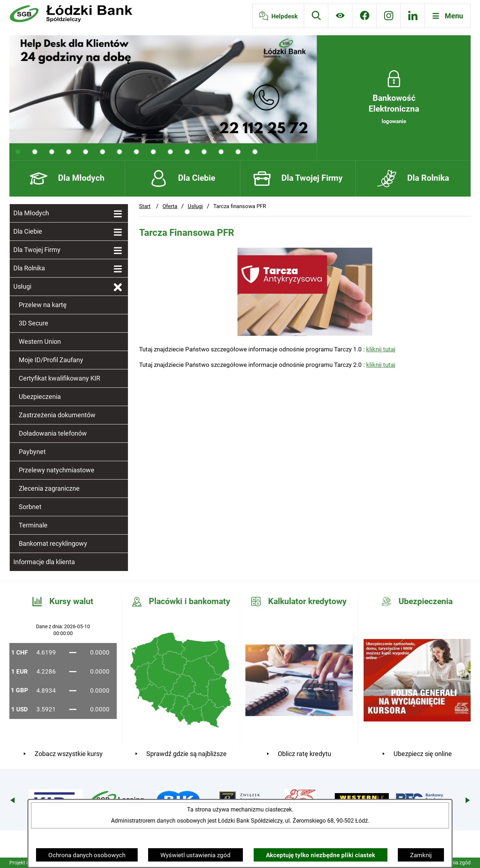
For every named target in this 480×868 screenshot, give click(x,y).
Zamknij (421, 855)
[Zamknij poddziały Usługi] (118, 288)
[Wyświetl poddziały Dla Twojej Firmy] (118, 251)
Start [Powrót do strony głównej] (145, 206)
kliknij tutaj (381, 349)
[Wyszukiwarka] (316, 16)
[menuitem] (69, 213)
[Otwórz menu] (448, 16)
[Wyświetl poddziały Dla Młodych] (118, 214)
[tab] (18, 152)
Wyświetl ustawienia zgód (195, 855)
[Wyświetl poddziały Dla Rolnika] (118, 269)
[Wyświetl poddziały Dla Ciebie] (118, 233)
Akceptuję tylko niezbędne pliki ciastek (321, 855)
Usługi (195, 206)
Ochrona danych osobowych (87, 855)
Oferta (170, 206)
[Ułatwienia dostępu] (340, 16)
